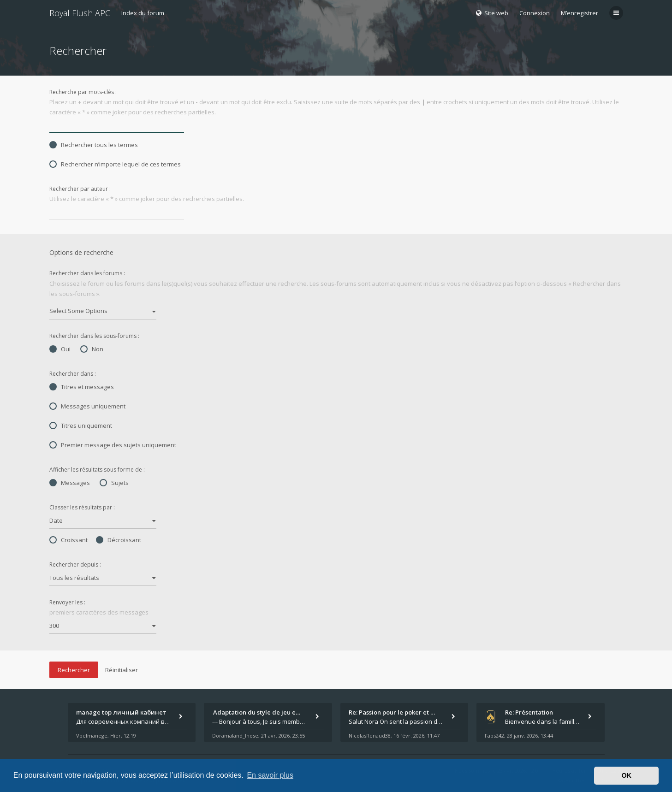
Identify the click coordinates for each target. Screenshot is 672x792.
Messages (70, 483)
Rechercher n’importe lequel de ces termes (115, 164)
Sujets (114, 483)
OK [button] (626, 775)
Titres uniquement (81, 426)
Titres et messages (82, 387)
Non (92, 349)
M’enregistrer (580, 13)
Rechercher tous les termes (94, 145)
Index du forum (143, 13)
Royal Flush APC (80, 13)
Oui (60, 349)
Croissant (68, 540)
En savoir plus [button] (270, 775)
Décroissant (119, 540)
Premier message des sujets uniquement (113, 445)
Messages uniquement (87, 406)
